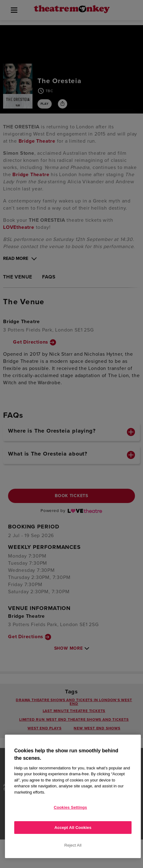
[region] (73, 796)
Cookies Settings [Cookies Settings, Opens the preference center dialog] (71, 807)
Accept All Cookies (73, 828)
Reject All (73, 845)
